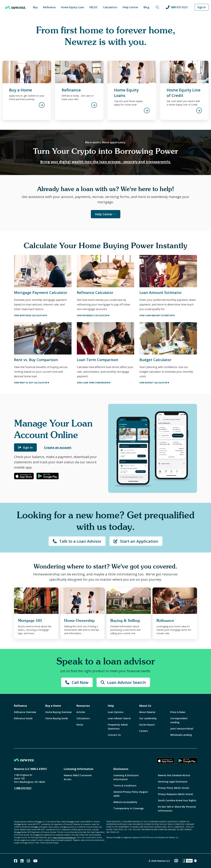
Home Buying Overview (58, 712)
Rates (80, 725)
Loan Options (116, 712)
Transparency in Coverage (128, 808)
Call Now (77, 682)
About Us (145, 706)
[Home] (16, 7)
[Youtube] (35, 861)
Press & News (178, 712)
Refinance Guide (23, 718)
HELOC (94, 7)
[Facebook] (16, 861)
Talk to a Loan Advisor (77, 541)
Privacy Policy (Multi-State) (173, 788)
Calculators (110, 7)
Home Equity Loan (73, 7)
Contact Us (114, 735)
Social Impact (147, 725)
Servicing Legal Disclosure (173, 782)
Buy (35, 7)
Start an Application (136, 541)
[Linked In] (22, 861)
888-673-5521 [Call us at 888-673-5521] (177, 7)
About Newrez (147, 712)
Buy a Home (53, 706)
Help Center (130, 7)
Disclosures (121, 769)
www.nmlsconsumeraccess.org (64, 837)
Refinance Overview (25, 712)
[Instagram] (28, 861)
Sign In (202, 7)
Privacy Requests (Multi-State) (175, 794)
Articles (81, 712)
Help (111, 706)
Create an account (58, 447)
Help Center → (106, 214)
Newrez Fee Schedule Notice (174, 775)
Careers (143, 731)
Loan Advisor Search (123, 682)
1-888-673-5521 (23, 788)
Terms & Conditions (125, 786)
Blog (146, 7)
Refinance (49, 7)
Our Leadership (148, 718)
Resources (83, 706)
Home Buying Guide (57, 718)
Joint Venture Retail (182, 729)
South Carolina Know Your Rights (177, 800)
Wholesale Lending (181, 735)
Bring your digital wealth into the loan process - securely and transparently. (105, 162)
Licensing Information (79, 769)
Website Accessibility (125, 802)
